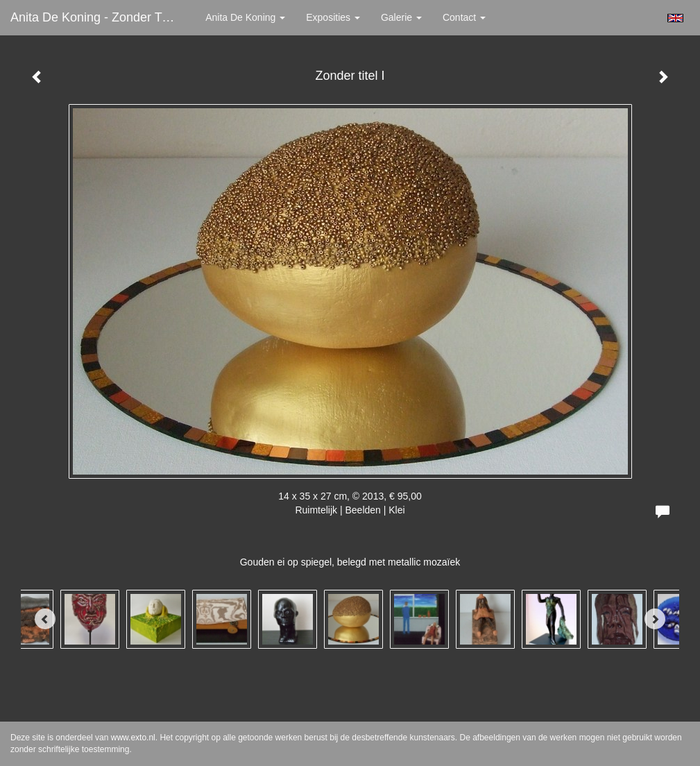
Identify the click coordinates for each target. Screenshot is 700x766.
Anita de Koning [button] (245, 17)
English (675, 18)
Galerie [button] (401, 17)
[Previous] (45, 619)
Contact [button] (464, 17)
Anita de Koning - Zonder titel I (97, 17)
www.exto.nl (133, 738)
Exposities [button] (333, 17)
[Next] (655, 619)
